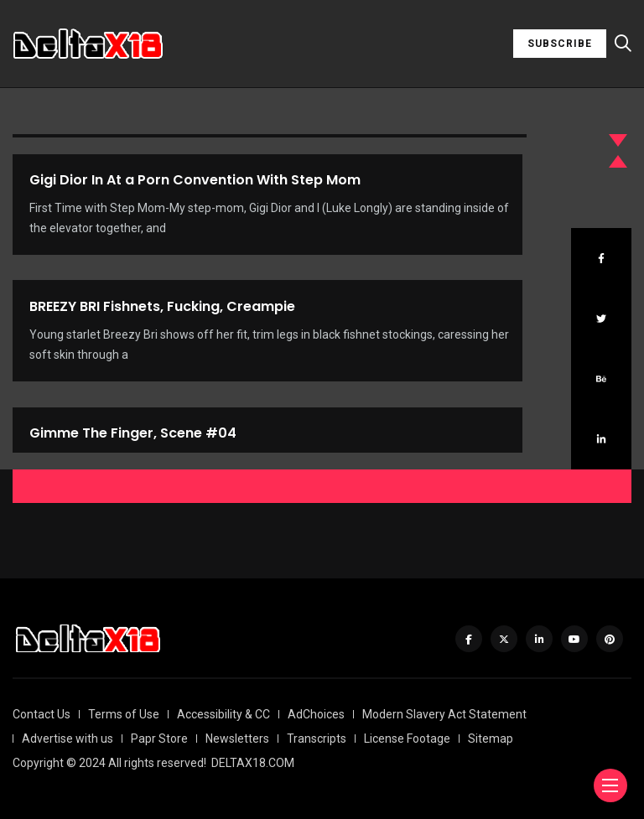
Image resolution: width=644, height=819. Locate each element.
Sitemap (491, 739)
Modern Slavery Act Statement (444, 714)
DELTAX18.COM (253, 763)
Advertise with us (68, 739)
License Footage (407, 739)
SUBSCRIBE (560, 44)
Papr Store (159, 739)
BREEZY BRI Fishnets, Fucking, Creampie (162, 310)
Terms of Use (124, 714)
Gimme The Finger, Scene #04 (133, 446)
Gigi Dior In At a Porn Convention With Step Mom (195, 180)
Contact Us (42, 714)
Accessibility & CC (223, 714)
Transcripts (317, 739)
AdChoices (316, 714)
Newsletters (237, 739)
